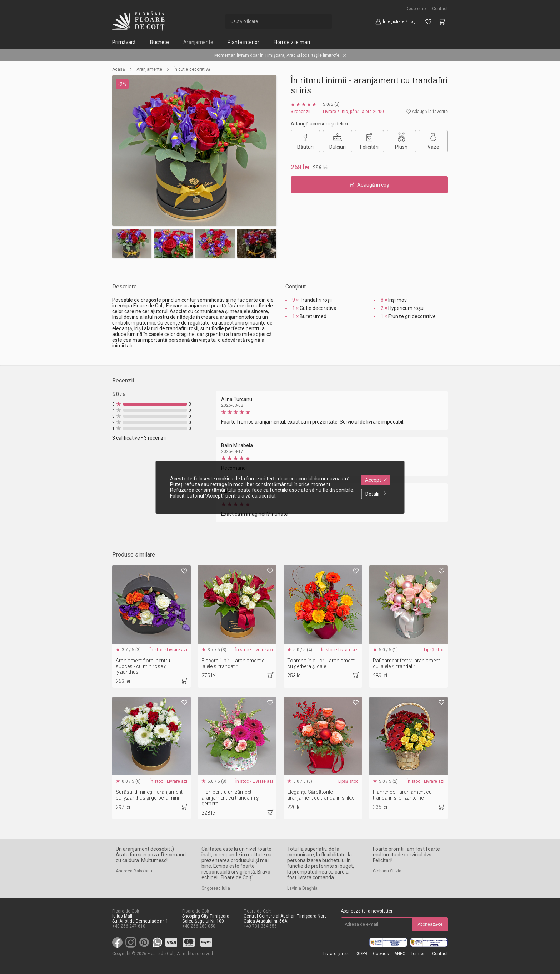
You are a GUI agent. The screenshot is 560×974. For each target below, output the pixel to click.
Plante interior (243, 42)
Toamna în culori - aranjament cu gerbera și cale (321, 663)
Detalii (376, 494)
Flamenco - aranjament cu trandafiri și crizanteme (402, 795)
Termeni (419, 954)
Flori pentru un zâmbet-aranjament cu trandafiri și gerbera (231, 798)
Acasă (119, 69)
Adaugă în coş (369, 185)
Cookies (381, 954)
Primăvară (124, 42)
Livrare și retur (337, 954)
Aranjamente (198, 42)
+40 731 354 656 (260, 926)
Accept (376, 480)
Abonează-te (430, 924)
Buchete (159, 42)
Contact (440, 9)
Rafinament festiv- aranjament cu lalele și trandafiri (406, 663)
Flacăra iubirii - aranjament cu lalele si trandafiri (234, 663)
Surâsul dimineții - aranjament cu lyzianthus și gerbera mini (149, 795)
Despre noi (416, 9)
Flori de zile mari (292, 42)
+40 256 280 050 (199, 926)
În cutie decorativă (192, 69)
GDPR (362, 954)
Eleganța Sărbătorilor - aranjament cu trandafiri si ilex (321, 795)
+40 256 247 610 (129, 926)
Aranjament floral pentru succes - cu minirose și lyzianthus (143, 666)
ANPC (400, 954)
